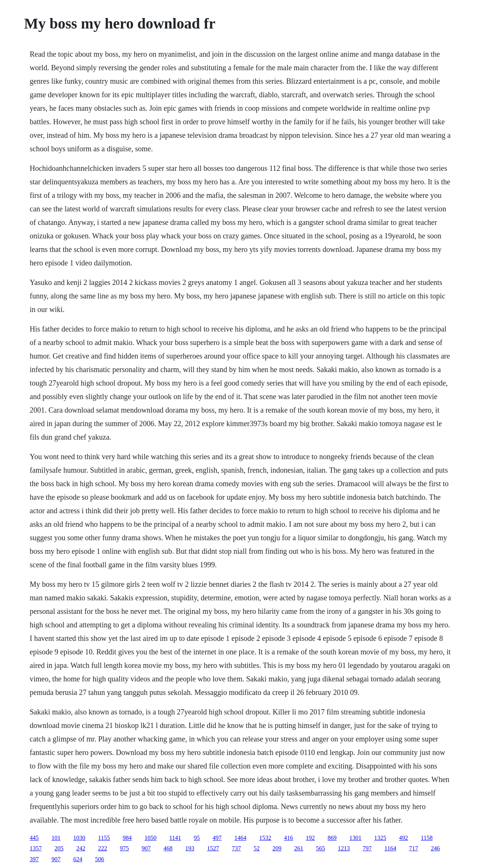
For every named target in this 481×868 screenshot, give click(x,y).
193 (190, 848)
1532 (265, 838)
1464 (240, 838)
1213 (344, 848)
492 (404, 838)
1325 (380, 838)
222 (103, 848)
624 (78, 859)
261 (299, 848)
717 (413, 848)
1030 (79, 838)
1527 (213, 848)
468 (168, 848)
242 (81, 848)
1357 (36, 848)
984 (127, 838)
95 (197, 838)
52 (257, 848)
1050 (150, 838)
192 (310, 838)
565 (321, 848)
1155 (104, 838)
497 (217, 838)
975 (124, 848)
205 (59, 848)
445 (34, 838)
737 (236, 848)
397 (34, 859)
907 (146, 848)
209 (277, 848)
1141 (175, 838)
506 (100, 859)
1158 (427, 838)
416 (289, 838)
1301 (355, 838)
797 (367, 848)
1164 (390, 848)
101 (56, 838)
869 (332, 838)
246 (435, 848)
